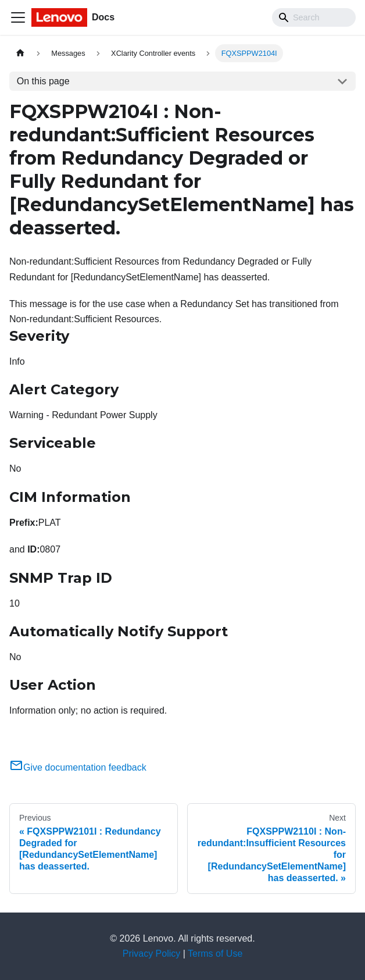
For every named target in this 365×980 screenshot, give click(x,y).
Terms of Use (215, 954)
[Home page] (20, 53)
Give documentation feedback (78, 767)
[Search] (314, 17)
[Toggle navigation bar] (18, 17)
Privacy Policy (152, 954)
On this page (43, 81)
